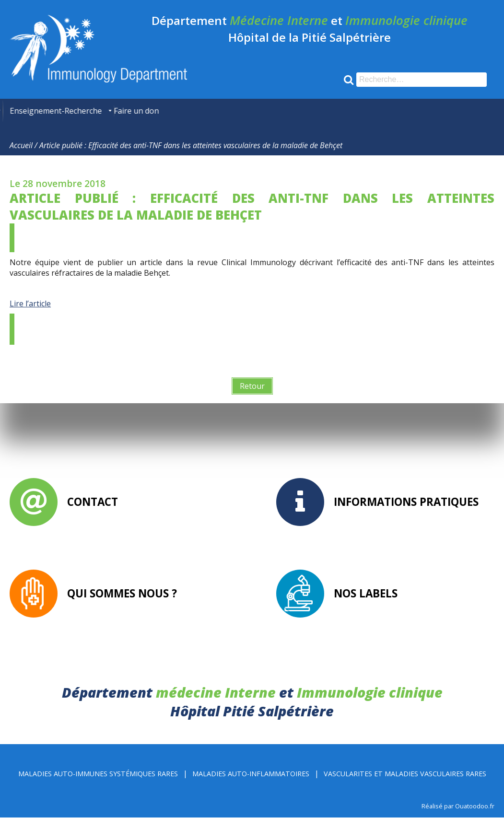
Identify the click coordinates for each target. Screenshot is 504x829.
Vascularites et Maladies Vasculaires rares (405, 785)
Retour (252, 397)
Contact (93, 513)
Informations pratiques (406, 513)
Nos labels (366, 605)
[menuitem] (17, 111)
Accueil (21, 157)
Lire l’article (30, 315)
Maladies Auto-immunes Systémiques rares (98, 785)
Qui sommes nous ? (122, 605)
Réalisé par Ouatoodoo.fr (458, 817)
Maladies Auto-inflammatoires (251, 785)
